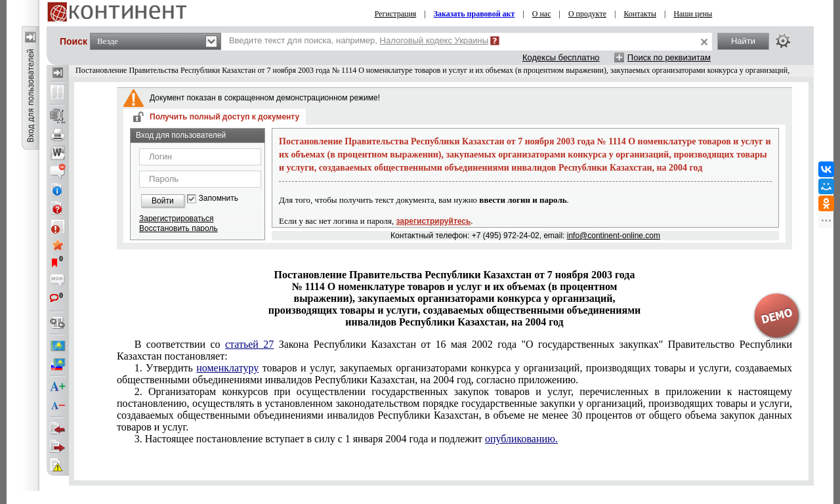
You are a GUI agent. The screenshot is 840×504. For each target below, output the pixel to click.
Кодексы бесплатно (561, 57)
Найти (743, 41)
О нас (542, 14)
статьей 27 (249, 344)
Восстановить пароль (178, 228)
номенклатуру (227, 368)
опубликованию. (521, 439)
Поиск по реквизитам (669, 57)
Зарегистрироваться (176, 219)
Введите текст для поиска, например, (359, 40)
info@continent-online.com (614, 236)
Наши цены (693, 14)
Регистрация (396, 14)
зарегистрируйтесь (434, 221)
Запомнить (219, 199)
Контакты (640, 14)
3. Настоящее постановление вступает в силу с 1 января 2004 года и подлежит (346, 439)
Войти (163, 201)
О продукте (587, 14)
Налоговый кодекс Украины (434, 40)
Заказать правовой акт (474, 14)
